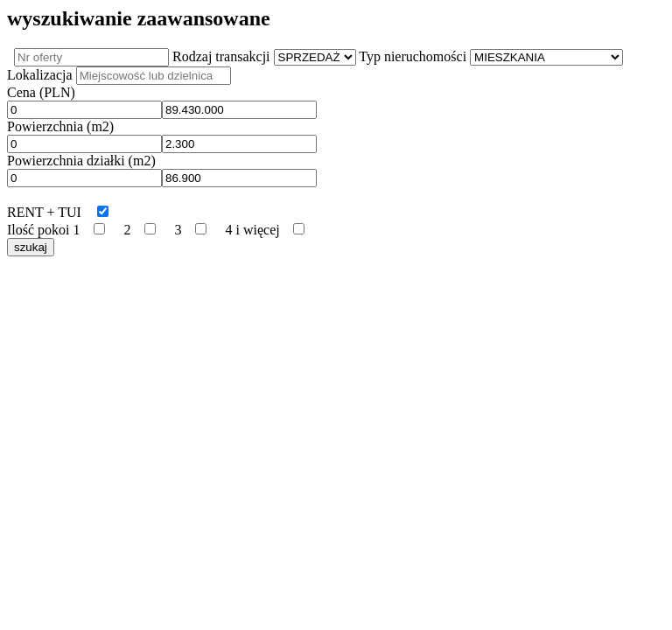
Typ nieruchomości (413, 56)
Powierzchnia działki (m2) (81, 161)
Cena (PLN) (41, 92)
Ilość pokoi (38, 230)
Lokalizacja (40, 75)
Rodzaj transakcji (221, 56)
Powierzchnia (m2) (60, 126)
